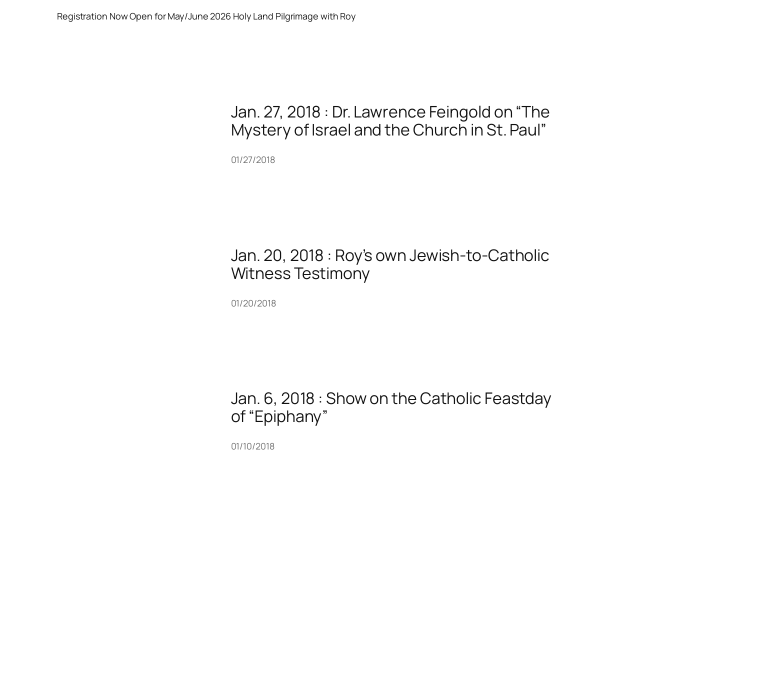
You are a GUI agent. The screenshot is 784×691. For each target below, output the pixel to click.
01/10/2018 (253, 446)
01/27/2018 (253, 159)
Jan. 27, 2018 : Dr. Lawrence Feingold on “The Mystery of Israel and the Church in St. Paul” (391, 120)
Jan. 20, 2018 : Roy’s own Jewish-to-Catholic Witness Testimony (390, 264)
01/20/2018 (253, 303)
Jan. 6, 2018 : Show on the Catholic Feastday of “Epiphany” (391, 407)
